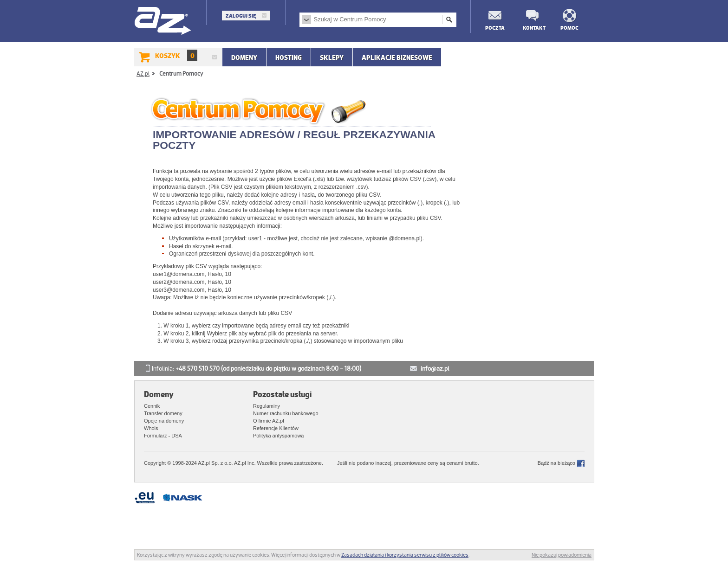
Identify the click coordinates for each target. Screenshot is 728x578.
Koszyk (176, 55)
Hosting (289, 58)
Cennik (152, 406)
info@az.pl (435, 369)
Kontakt (532, 28)
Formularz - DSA (163, 436)
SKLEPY (332, 58)
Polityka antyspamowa (278, 436)
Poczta (494, 28)
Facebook (581, 463)
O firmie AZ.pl (269, 421)
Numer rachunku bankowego (286, 413)
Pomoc (569, 28)
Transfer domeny (163, 413)
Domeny (244, 58)
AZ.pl (163, 22)
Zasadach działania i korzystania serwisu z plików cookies (405, 555)
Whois (151, 428)
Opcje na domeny (164, 421)
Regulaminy (266, 406)
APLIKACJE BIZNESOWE (397, 58)
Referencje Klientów (276, 428)
